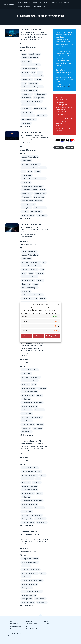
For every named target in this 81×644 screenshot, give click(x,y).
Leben (24, 83)
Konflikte (38, 79)
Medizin (37, 172)
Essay (40, 72)
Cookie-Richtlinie (32, 340)
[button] (59, 304)
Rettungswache (27, 519)
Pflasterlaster (26, 98)
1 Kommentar (28, 126)
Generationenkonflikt (29, 388)
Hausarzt (40, 280)
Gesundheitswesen (28, 280)
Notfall (43, 190)
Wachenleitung (27, 432)
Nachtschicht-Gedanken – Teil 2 (31, 441)
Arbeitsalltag (26, 566)
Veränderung (26, 428)
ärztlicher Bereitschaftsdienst (31, 266)
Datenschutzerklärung (42, 340)
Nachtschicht (33, 83)
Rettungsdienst (39, 98)
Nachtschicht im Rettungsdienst (32, 87)
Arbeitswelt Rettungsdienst (31, 65)
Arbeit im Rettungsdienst (30, 58)
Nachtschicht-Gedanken (29, 90)
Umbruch (40, 424)
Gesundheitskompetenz (29, 490)
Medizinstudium (27, 175)
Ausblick (43, 168)
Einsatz (43, 475)
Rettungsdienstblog (28, 105)
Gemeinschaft (38, 76)
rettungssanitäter (40, 109)
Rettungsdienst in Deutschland (32, 101)
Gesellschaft (26, 482)
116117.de (67, 87)
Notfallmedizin (27, 94)
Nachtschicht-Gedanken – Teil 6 (31, 29)
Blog (33, 72)
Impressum (50, 340)
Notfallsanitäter (40, 94)
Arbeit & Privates (34, 54)
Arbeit (24, 54)
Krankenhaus (26, 284)
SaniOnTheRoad (9, 4)
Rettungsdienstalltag (29, 595)
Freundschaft (26, 76)
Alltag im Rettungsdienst (30, 559)
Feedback (59, 148)
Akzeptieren (27, 336)
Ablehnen (39, 336)
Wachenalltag (42, 116)
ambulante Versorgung (29, 251)
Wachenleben (26, 123)
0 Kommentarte (28, 435)
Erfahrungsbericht (28, 479)
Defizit (24, 273)
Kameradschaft (27, 79)
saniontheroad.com (28, 116)
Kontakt (70, 148)
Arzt (44, 262)
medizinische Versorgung (30, 288)
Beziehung (25, 72)
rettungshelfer (26, 109)
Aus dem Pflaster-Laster (28, 47)
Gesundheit (40, 273)
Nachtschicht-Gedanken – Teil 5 (31, 132)
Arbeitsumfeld (26, 61)
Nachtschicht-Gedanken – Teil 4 (31, 224)
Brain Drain (25, 384)
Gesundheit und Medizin (29, 277)
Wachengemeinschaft (29, 119)
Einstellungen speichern (52, 336)
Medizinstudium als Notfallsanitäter (34, 179)
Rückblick (25, 212)
